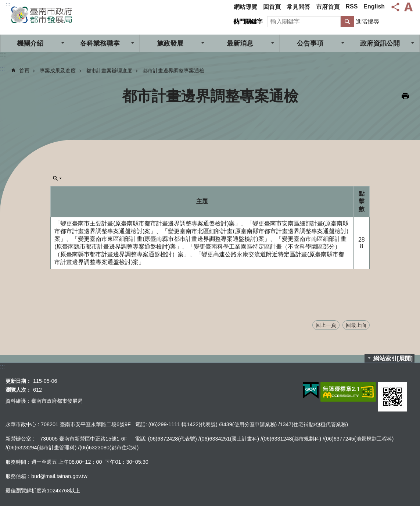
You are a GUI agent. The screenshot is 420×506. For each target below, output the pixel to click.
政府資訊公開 (380, 43)
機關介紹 (30, 43)
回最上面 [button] (356, 325)
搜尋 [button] (347, 22)
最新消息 (240, 43)
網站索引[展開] (393, 358)
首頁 (24, 71)
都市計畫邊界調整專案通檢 (173, 71)
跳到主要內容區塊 (4, 4)
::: (8, 4)
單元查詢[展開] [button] (57, 178)
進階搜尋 (367, 22)
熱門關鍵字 (248, 22)
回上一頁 (326, 325)
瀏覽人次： (18, 390)
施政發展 (170, 43)
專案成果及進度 (58, 71)
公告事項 (310, 43)
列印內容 (405, 96)
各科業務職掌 (100, 43)
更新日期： (18, 381)
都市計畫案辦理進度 (109, 71)
